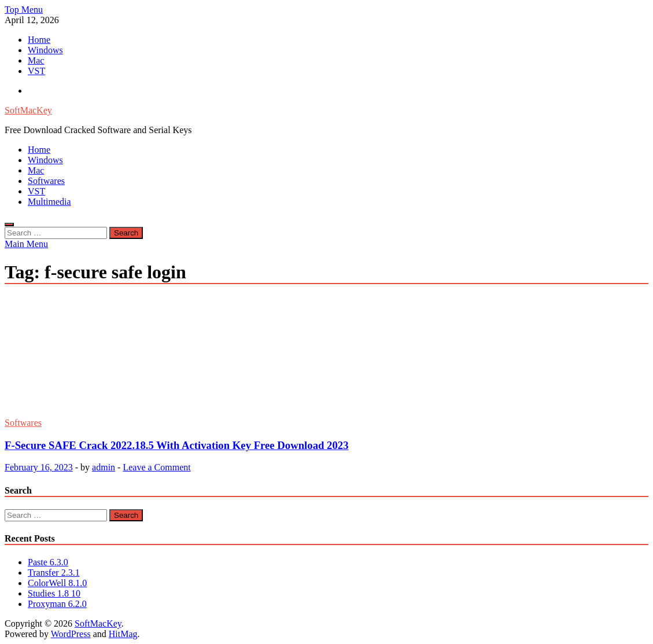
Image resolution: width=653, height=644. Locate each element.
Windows (45, 50)
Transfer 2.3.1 (54, 573)
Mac (36, 60)
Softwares (46, 181)
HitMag (123, 634)
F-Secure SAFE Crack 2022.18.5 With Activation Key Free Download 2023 (177, 445)
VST (36, 71)
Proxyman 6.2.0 (57, 604)
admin (104, 467)
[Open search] (9, 225)
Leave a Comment (156, 467)
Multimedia (49, 202)
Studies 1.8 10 (54, 593)
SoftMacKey (28, 110)
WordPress (71, 634)
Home (39, 40)
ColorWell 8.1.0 (57, 583)
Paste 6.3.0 (48, 562)
